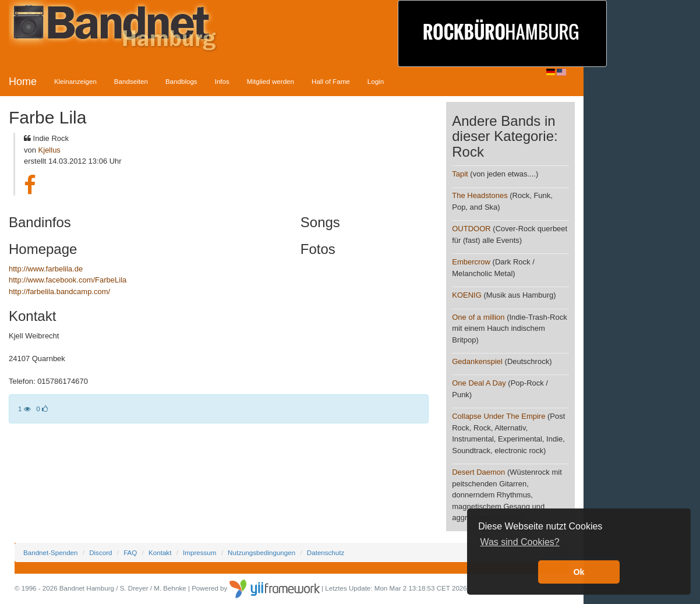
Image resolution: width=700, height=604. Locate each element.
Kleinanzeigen (75, 81)
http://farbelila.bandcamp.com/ (59, 292)
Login (376, 81)
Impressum (199, 552)
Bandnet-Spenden (50, 552)
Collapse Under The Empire (499, 416)
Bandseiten (131, 81)
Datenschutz (326, 552)
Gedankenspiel (477, 361)
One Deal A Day (479, 383)
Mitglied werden (271, 81)
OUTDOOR (471, 229)
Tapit (460, 174)
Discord (100, 552)
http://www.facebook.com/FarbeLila (68, 280)
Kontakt (160, 552)
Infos (222, 81)
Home (23, 82)
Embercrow (471, 262)
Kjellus (50, 150)
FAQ (130, 552)
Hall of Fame (331, 81)
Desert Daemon (478, 472)
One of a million (478, 317)
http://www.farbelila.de (46, 269)
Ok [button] (579, 572)
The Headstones (480, 195)
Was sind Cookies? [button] (519, 542)
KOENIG (467, 295)
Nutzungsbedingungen (261, 552)
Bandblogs (181, 81)
